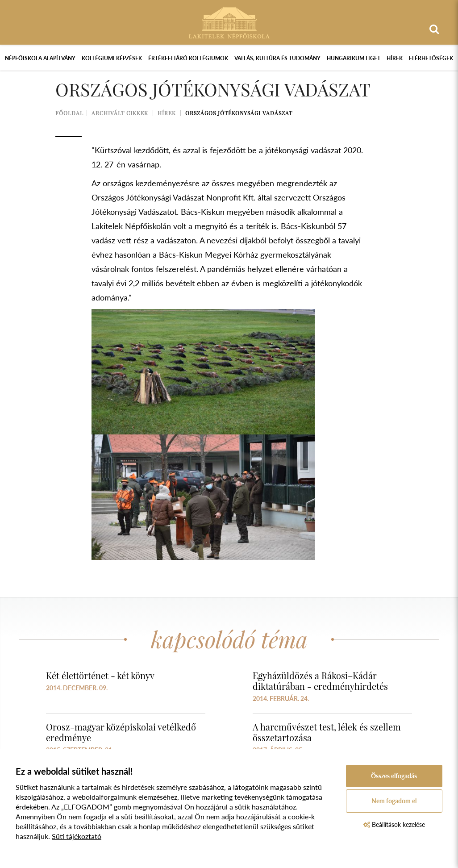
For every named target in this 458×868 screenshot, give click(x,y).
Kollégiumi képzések (112, 58)
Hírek (395, 58)
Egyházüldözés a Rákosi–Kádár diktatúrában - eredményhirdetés (320, 681)
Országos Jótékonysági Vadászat (239, 113)
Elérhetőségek (431, 58)
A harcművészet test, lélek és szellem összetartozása (327, 732)
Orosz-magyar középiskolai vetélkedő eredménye (121, 732)
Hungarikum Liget (354, 58)
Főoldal (69, 113)
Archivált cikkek (120, 113)
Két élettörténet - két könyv (100, 675)
